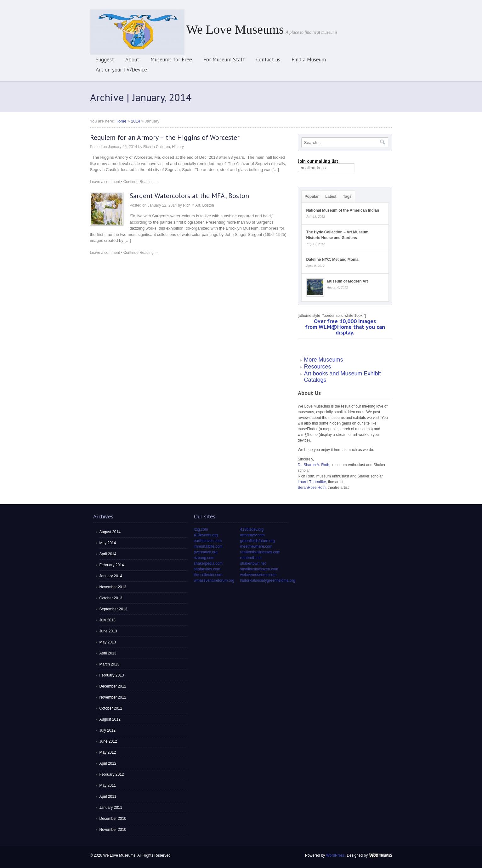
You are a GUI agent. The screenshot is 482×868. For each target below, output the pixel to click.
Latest (331, 197)
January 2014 (111, 576)
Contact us (268, 60)
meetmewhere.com (256, 546)
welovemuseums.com (258, 575)
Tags (347, 197)
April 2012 (108, 763)
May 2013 (108, 642)
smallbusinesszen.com (259, 569)
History (178, 147)
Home (121, 121)
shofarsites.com (207, 569)
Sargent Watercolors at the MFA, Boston (189, 196)
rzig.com (201, 529)
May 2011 (108, 785)
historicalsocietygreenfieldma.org (268, 580)
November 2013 (113, 587)
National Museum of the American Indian (343, 210)
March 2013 (109, 664)
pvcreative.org (206, 552)
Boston (208, 205)
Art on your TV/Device (121, 70)
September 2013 (113, 609)
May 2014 (108, 543)
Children (163, 147)
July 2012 (108, 730)
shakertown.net (253, 563)
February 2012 (112, 774)
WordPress (335, 855)
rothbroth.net (251, 558)
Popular (312, 197)
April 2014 (108, 554)
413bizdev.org (252, 529)
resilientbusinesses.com (260, 552)
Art (198, 205)
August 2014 (110, 532)
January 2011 (111, 808)
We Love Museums (235, 29)
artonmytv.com (252, 535)
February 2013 (112, 675)
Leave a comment (105, 182)
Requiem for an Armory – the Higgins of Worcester (165, 137)
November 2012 (113, 697)
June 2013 (108, 631)
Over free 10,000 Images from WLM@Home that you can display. (345, 327)
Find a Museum (309, 60)
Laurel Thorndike (312, 482)
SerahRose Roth (312, 488)
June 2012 (108, 741)
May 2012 (108, 752)
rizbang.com (204, 558)
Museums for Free (171, 60)
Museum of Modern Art (348, 281)
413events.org (206, 535)
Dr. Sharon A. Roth (314, 465)
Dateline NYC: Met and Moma (332, 260)
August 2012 (110, 719)
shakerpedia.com (208, 563)
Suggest (105, 60)
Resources (318, 367)
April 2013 (108, 653)
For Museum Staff (224, 60)
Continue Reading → (141, 182)
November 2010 (113, 830)
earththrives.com (208, 541)
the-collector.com (208, 575)
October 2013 (111, 598)
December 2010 (113, 819)
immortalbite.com (208, 546)
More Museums (324, 360)
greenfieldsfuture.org (258, 541)
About (132, 60)
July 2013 (108, 620)
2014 (136, 121)
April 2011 (108, 797)
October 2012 (111, 708)
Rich (147, 147)
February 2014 (112, 565)
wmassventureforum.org (214, 580)
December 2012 (113, 686)
